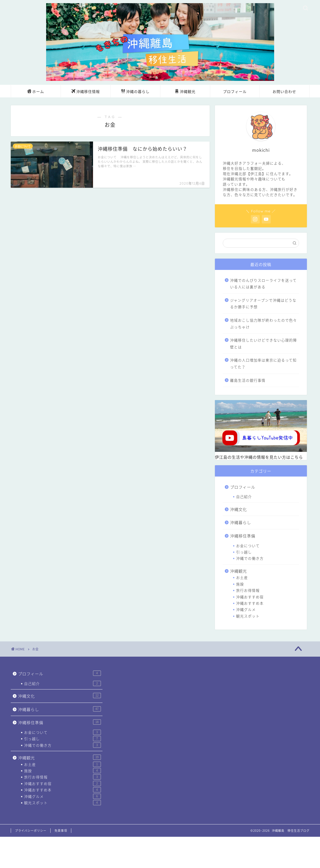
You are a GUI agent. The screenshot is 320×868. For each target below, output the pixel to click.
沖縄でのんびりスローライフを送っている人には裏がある (263, 284)
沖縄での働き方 (250, 558)
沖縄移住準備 (243, 536)
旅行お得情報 (248, 590)
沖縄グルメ (246, 609)
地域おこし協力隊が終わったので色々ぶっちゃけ (264, 323)
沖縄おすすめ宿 (250, 597)
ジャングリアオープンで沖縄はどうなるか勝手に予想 (263, 304)
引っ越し (244, 552)
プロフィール (235, 92)
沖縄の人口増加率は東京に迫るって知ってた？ (263, 363)
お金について (248, 546)
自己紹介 (244, 496)
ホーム (36, 92)
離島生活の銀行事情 (248, 380)
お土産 (242, 577)
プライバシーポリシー (31, 831)
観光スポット (248, 616)
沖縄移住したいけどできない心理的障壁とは (264, 343)
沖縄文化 (238, 509)
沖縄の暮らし (135, 92)
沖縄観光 (185, 92)
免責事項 (61, 831)
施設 (240, 584)
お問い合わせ (284, 92)
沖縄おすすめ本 (250, 603)
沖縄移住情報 (86, 92)
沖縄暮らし (241, 522)
